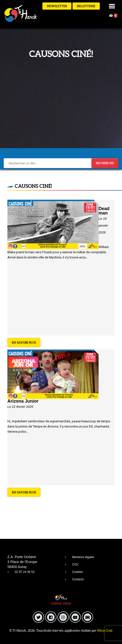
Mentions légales (83, 557)
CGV (75, 565)
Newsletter (57, 6)
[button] (112, 6)
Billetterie (86, 6)
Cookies (78, 572)
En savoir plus (24, 342)
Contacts (78, 579)
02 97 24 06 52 (25, 572)
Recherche (105, 163)
